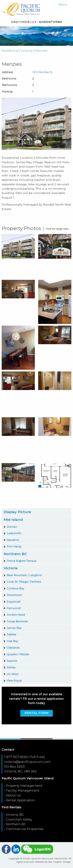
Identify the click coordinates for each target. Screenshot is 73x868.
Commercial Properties (25, 829)
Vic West (13, 674)
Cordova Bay (15, 588)
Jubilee (11, 634)
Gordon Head (16, 615)
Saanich (12, 661)
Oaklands (13, 648)
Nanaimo (13, 540)
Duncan (12, 527)
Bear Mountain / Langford (24, 575)
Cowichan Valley (19, 819)
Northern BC (15, 554)
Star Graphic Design (59, 862)
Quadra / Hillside (18, 654)
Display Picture (17, 512)
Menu (63, 5)
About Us (13, 795)
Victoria (27, 51)
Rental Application (21, 800)
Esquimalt (14, 602)
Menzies (41, 51)
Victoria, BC (15, 814)
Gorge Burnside (17, 621)
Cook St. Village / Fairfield (24, 582)
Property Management (24, 786)
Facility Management (23, 790)
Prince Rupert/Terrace (22, 561)
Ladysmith (14, 533)
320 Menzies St (42, 72)
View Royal (14, 681)
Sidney (11, 667)
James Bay (14, 628)
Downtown (14, 595)
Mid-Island (13, 520)
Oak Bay (12, 641)
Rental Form (36, 713)
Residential (10, 51)
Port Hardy (14, 546)
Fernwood (14, 608)
